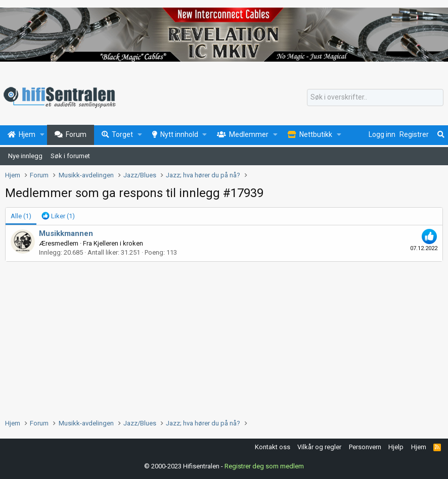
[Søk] (375, 98)
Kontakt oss (273, 447)
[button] (42, 135)
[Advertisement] (224, 338)
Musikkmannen (66, 233)
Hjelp (396, 447)
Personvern (365, 447)
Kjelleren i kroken (118, 243)
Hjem (419, 447)
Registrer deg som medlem (264, 466)
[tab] (58, 216)
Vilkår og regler (319, 447)
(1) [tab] (21, 216)
